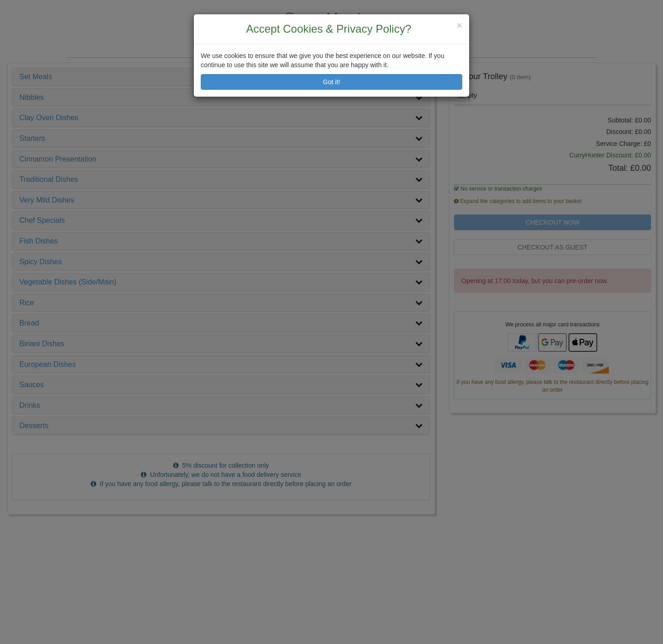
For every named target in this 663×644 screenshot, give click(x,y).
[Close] (459, 25)
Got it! (331, 82)
